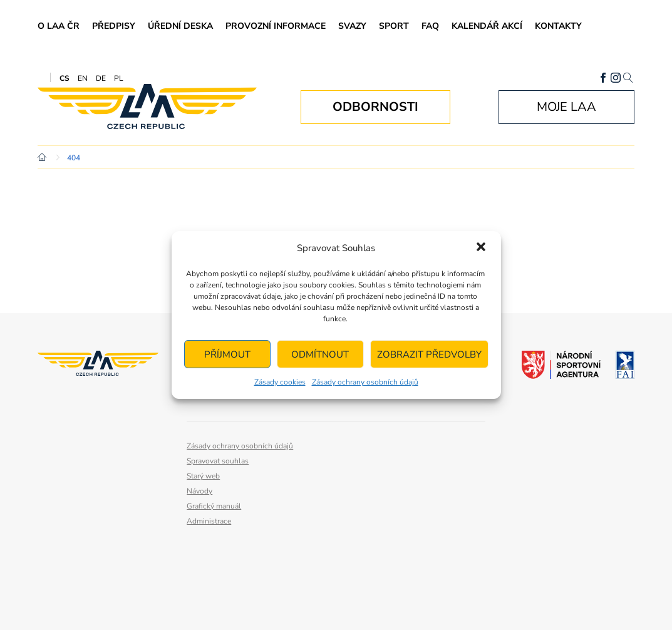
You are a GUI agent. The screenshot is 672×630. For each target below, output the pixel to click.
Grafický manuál (214, 506)
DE (101, 78)
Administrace (209, 521)
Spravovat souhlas (218, 461)
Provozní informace (276, 26)
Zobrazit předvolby (429, 354)
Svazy (352, 26)
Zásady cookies (280, 382)
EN (83, 78)
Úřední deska (180, 26)
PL (119, 78)
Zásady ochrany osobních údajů (365, 382)
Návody (199, 491)
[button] (481, 248)
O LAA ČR (59, 26)
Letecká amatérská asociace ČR (147, 107)
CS (65, 78)
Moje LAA (566, 107)
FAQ (430, 26)
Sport (394, 26)
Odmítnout (320, 354)
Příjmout (227, 354)
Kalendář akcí (487, 26)
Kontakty (558, 26)
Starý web (203, 476)
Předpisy (114, 26)
